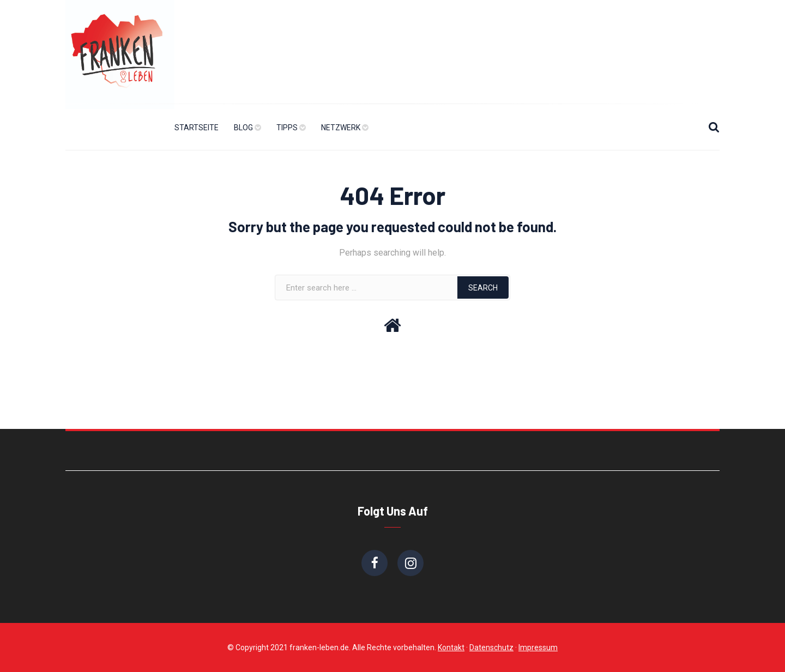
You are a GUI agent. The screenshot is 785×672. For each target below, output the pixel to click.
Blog (243, 128)
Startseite (197, 128)
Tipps (287, 128)
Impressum (538, 647)
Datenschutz (491, 647)
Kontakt (451, 647)
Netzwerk (341, 128)
